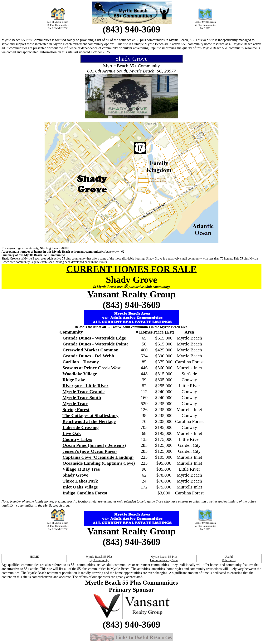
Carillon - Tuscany (81, 362)
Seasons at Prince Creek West (92, 368)
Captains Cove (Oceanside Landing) (98, 457)
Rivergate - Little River (85, 386)
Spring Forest (76, 409)
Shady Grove (75, 475)
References (229, 560)
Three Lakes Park (80, 481)
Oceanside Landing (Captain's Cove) (99, 463)
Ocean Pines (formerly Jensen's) (94, 445)
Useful (229, 557)
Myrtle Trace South (82, 398)
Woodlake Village (80, 374)
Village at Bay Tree (81, 469)
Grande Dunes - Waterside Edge (94, 338)
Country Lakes (77, 439)
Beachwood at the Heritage (89, 421)
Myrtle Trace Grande (83, 392)
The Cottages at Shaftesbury (90, 415)
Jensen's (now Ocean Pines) (90, 451)
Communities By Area (164, 560)
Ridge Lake (74, 380)
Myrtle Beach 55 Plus (99, 557)
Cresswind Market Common (90, 350)
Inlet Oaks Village (80, 487)
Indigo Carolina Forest (85, 493)
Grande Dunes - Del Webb (88, 356)
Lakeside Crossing (80, 427)
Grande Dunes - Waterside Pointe (95, 344)
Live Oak (72, 433)
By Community (99, 560)
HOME (34, 557)
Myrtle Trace (75, 404)
